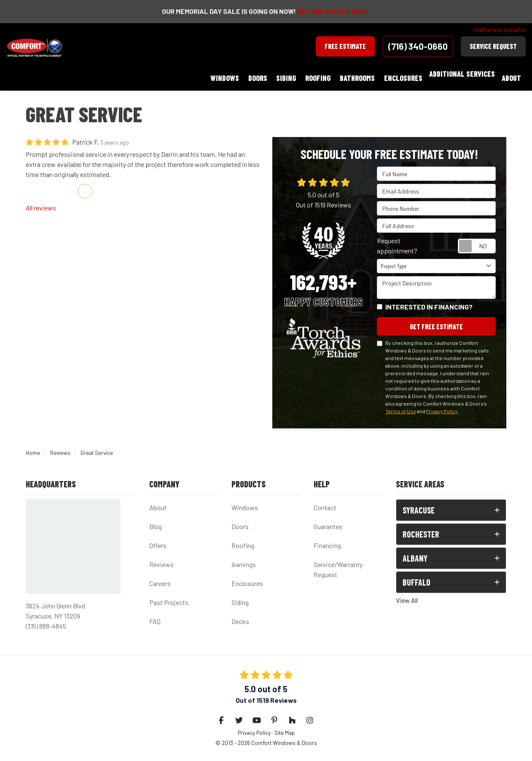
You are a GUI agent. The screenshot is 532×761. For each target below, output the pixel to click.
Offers (158, 538)
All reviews (41, 199)
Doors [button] (285, 74)
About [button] (514, 74)
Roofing (243, 538)
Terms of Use (401, 404)
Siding (240, 595)
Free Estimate (345, 46)
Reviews (161, 557)
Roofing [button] (336, 74)
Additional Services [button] (467, 74)
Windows (245, 500)
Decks (240, 614)
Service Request (493, 46)
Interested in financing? (429, 298)
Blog (156, 519)
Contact (325, 500)
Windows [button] (257, 74)
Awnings (244, 557)
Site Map (285, 725)
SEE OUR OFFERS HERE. (334, 11)
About (158, 500)
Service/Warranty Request (338, 562)
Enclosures (247, 576)
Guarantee (328, 519)
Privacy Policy (442, 404)
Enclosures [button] (411, 74)
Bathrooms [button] (370, 74)
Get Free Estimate (436, 319)
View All (407, 593)
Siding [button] (309, 74)
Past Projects (169, 595)
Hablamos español (500, 29)
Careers (160, 576)
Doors (240, 519)
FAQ (155, 614)
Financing (327, 538)
